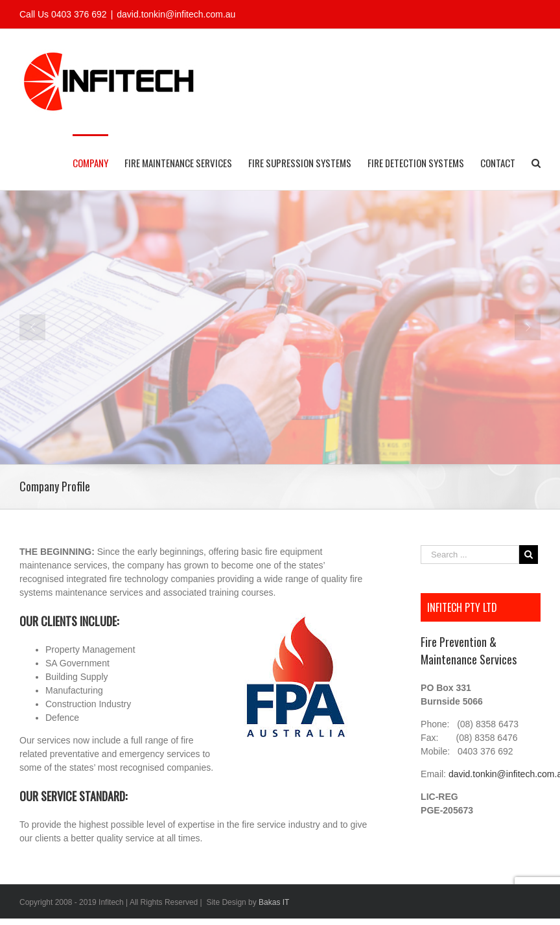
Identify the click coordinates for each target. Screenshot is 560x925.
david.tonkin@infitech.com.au (176, 14)
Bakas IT (274, 902)
